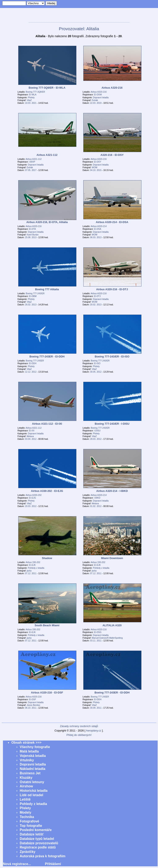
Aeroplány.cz (93, 731)
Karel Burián (33, 235)
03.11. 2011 (96, 641)
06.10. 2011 (31, 708)
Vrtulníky (27, 760)
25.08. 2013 (31, 237)
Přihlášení (53, 864)
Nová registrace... (17, 864)
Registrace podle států (38, 847)
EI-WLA (33, 95)
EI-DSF (33, 699)
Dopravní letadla (101, 98)
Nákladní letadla (33, 769)
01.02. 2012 (96, 506)
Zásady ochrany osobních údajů (79, 726)
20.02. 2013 (96, 305)
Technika (27, 817)
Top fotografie (31, 826)
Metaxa (30, 436)
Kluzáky (26, 778)
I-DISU (97, 431)
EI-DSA (98, 229)
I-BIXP (32, 162)
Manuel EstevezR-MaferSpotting (107, 638)
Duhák (95, 100)
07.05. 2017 (31, 170)
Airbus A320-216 (99, 92)
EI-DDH (33, 363)
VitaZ (29, 100)
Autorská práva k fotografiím (43, 856)
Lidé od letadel (31, 795)
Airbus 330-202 (33, 562)
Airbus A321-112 (34, 159)
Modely (25, 812)
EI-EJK (32, 565)
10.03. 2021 (31, 103)
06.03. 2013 (96, 237)
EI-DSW (98, 95)
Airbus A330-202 (34, 495)
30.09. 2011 (96, 708)
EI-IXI (32, 431)
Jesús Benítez (33, 705)
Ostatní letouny (32, 782)
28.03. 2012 (96, 439)
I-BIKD (97, 498)
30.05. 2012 (96, 372)
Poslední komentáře (36, 830)
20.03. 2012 (31, 506)
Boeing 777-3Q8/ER (35, 92)
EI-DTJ (97, 296)
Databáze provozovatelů (39, 843)
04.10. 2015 (96, 170)
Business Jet (30, 773)
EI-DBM (33, 296)
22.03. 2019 (96, 103)
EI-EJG (32, 498)
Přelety (31, 98)
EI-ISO (97, 363)
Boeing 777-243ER (35, 361)
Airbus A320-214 (99, 226)
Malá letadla (29, 751)
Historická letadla (34, 791)
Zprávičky (28, 852)
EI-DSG (98, 632)
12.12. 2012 (31, 372)
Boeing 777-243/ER (35, 293)
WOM (94, 167)
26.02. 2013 (31, 305)
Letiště (25, 799)
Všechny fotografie (35, 747)
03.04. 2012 (31, 439)
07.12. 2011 (31, 573)
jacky (29, 571)
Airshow (26, 786)
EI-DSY (98, 162)
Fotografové (29, 821)
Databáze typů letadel (37, 839)
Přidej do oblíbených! (79, 735)
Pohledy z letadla (36, 568)
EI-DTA (32, 229)
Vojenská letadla (33, 756)
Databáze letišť (32, 834)
